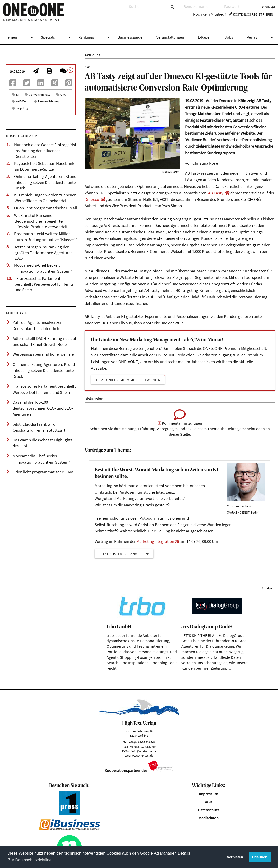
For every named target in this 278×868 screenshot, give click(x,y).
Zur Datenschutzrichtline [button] (30, 860)
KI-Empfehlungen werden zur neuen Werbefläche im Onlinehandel (45, 198)
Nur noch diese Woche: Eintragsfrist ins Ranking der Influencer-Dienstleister (45, 150)
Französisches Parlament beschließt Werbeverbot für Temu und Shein (44, 284)
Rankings (95, 37)
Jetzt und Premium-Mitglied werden (128, 380)
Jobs (229, 37)
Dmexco (92, 199)
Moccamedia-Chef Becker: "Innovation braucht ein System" (43, 268)
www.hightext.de (143, 755)
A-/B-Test (22, 101)
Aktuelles (92, 55)
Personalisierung (49, 101)
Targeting (22, 108)
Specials (57, 37)
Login (268, 7)
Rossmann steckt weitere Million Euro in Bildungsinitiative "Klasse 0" (46, 237)
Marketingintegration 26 (158, 541)
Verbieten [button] (235, 857)
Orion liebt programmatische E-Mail (45, 208)
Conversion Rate (40, 94)
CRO (63, 94)
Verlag (261, 37)
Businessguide (130, 37)
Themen (19, 37)
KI (17, 94)
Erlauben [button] (260, 857)
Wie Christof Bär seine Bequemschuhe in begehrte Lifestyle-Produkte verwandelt (41, 221)
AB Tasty (216, 193)
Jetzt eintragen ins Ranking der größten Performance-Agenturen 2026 (43, 252)
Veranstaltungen (170, 37)
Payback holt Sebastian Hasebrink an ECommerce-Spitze (44, 166)
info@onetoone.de (144, 751)
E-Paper (204, 37)
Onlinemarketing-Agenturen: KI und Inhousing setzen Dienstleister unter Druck (46, 182)
